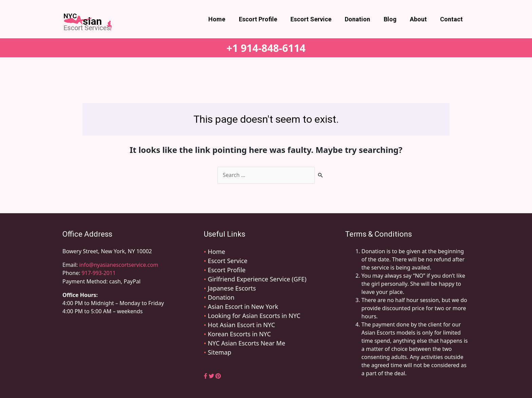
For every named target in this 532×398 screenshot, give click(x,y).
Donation (362, 19)
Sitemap (219, 352)
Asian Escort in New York (243, 306)
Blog (393, 19)
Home (224, 19)
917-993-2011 (99, 273)
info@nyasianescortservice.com (119, 265)
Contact (452, 19)
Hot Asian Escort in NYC (241, 325)
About (420, 19)
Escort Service (316, 19)
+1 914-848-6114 (266, 48)
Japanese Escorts (232, 288)
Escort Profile (264, 19)
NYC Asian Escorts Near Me (246, 343)
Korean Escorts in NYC (239, 334)
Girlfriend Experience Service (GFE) (257, 279)
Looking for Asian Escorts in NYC (254, 316)
